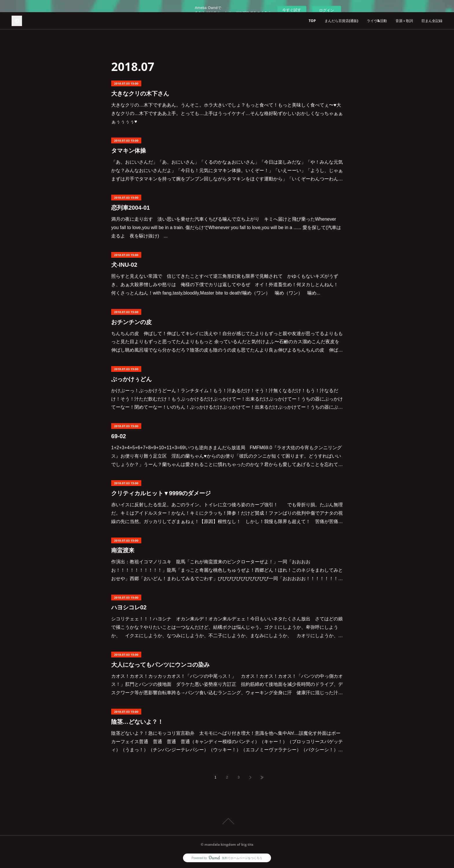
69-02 (119, 436)
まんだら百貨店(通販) (341, 21)
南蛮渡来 (123, 550)
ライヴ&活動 (377, 21)
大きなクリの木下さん (140, 94)
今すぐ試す (292, 10)
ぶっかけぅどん (131, 379)
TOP (312, 21)
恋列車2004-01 (130, 208)
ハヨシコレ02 (129, 607)
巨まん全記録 (432, 21)
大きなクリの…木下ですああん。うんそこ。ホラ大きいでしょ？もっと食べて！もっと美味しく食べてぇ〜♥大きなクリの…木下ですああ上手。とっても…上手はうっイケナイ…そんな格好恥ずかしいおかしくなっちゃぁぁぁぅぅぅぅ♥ (227, 113)
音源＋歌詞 (404, 21)
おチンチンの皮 (131, 322)
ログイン (327, 10)
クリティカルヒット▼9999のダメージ (161, 493)
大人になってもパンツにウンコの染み (160, 665)
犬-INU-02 (124, 265)
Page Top (227, 821)
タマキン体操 (129, 151)
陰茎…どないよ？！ (137, 722)
